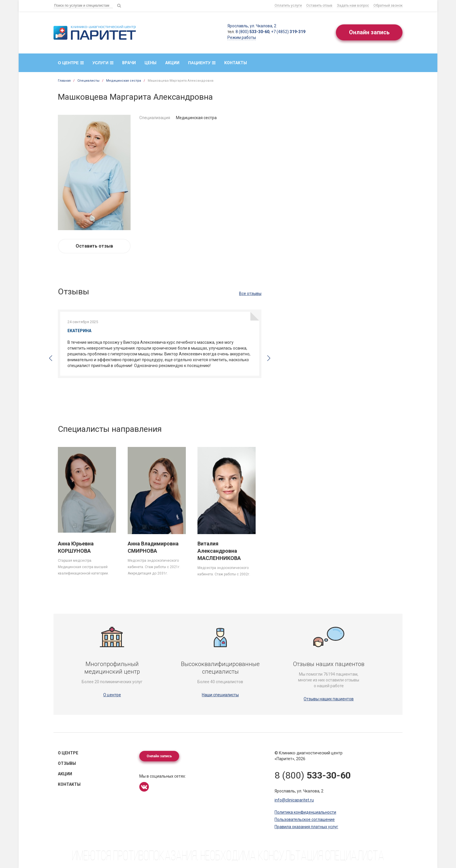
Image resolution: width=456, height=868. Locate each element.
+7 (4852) (288, 32)
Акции (172, 63)
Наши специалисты (220, 695)
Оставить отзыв (319, 6)
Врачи (129, 63)
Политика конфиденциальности (305, 812)
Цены (150, 63)
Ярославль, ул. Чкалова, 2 (251, 26)
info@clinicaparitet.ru (294, 800)
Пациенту (202, 63)
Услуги (103, 63)
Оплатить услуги (288, 6)
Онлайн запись (369, 33)
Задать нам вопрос (353, 6)
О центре (71, 63)
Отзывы (67, 763)
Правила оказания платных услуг (306, 827)
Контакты (236, 63)
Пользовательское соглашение (305, 819)
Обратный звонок (388, 6)
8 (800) (252, 32)
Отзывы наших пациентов (329, 699)
